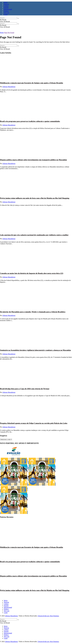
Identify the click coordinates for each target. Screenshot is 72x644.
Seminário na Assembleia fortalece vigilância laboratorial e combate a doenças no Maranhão (35, 350)
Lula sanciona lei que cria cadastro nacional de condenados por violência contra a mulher (34, 235)
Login (6, 14)
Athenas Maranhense (9, 87)
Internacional (8, 9)
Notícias (6, 4)
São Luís (7, 13)
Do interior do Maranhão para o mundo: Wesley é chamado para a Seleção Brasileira (33, 312)
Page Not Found (9, 33)
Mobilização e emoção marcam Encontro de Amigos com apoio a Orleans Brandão (31, 83)
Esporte (6, 8)
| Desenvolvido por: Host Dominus (48, 616)
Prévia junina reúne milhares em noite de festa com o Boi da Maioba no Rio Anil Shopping (35, 198)
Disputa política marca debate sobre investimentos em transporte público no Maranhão (33, 160)
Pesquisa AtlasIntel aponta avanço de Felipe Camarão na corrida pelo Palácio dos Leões (34, 423)
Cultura (6, 6)
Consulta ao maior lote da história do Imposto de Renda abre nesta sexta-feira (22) (32, 273)
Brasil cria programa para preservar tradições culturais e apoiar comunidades (30, 121)
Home (2, 33)
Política (6, 11)
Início (6, 2)
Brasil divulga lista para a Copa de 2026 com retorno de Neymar (25, 389)
